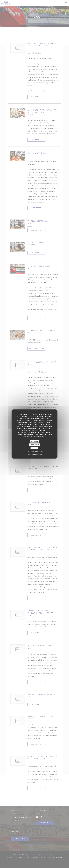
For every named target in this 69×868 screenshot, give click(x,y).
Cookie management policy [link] (35, 454)
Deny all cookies (35, 445)
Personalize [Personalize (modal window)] (34, 448)
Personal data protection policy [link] (35, 451)
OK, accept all (35, 441)
